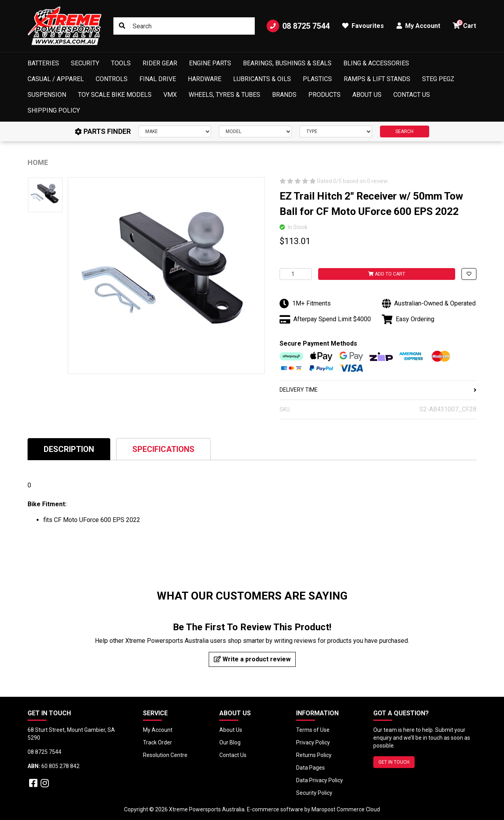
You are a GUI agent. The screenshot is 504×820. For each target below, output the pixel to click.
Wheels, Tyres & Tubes (224, 95)
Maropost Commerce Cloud (346, 809)
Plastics (317, 79)
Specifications (163, 449)
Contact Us (412, 95)
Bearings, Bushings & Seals (287, 63)
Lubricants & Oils (262, 79)
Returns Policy (314, 755)
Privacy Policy (313, 742)
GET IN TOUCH (394, 762)
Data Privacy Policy (320, 780)
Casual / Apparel (56, 79)
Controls (112, 79)
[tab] (69, 449)
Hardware (205, 79)
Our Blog (230, 742)
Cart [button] (464, 25)
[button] (469, 274)
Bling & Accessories (376, 63)
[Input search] (184, 26)
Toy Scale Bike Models (115, 95)
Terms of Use (313, 730)
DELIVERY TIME (378, 390)
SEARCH (404, 131)
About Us (367, 95)
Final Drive (158, 79)
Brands (284, 95)
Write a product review (252, 659)
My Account (158, 730)
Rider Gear (160, 63)
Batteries (43, 63)
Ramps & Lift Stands (377, 79)
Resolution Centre (165, 755)
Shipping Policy (54, 110)
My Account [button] (418, 26)
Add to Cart (387, 274)
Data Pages (310, 768)
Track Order (157, 742)
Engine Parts (210, 63)
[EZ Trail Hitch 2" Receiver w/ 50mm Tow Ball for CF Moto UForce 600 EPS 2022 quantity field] (296, 274)
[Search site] (122, 26)
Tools (121, 63)
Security (85, 63)
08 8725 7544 (298, 26)
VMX (170, 95)
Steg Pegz (438, 79)
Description (69, 449)
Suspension (47, 95)
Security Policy (314, 793)
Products (324, 95)
